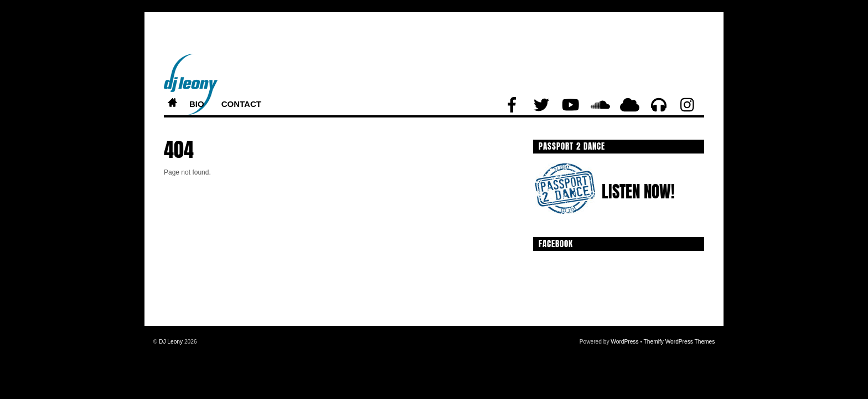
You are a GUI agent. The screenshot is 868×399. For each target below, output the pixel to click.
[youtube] (571, 105)
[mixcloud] (629, 105)
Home (172, 104)
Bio (197, 104)
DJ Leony (171, 342)
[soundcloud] (600, 105)
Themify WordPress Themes (680, 342)
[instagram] (688, 105)
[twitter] (541, 105)
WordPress (624, 342)
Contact (241, 104)
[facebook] (512, 105)
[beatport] (659, 105)
